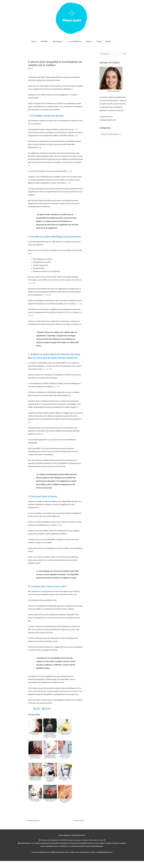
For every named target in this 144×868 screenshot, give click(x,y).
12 (34, 286)
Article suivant (79, 827)
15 (78, 307)
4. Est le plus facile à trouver (45, 503)
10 (29, 286)
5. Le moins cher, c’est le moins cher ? (51, 593)
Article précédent (33, 827)
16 (81, 307)
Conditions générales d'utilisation (79, 847)
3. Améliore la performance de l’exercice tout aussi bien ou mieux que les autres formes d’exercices (55, 361)
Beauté (30, 68)
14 (49, 298)
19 (61, 532)
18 (58, 532)
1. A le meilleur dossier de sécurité (49, 116)
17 (58, 393)
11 (31, 286)
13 (47, 298)
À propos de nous (99, 847)
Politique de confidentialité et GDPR (51, 847)
